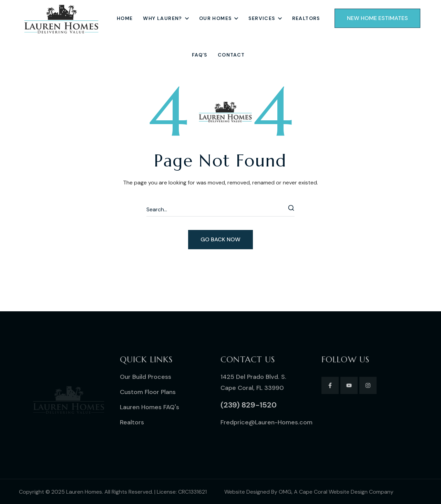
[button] (377, 18)
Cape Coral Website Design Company (346, 492)
